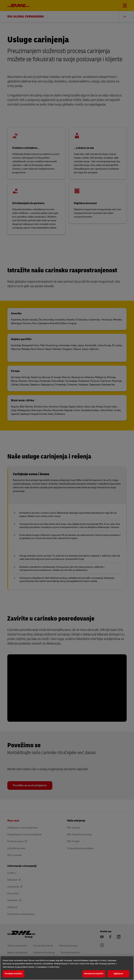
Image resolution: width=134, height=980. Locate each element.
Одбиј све (118, 974)
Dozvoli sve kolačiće (94, 974)
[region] (67, 968)
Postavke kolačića (13, 974)
